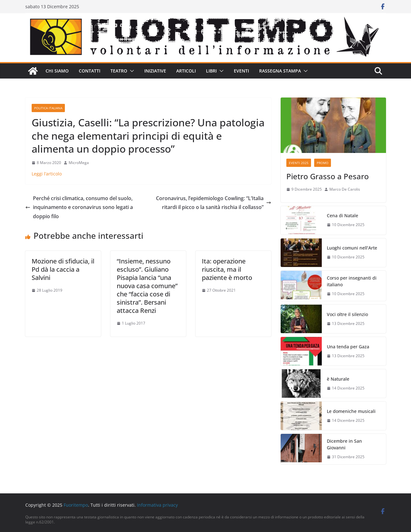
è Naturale (338, 379)
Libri (211, 71)
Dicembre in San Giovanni (344, 444)
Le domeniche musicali (351, 411)
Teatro (119, 71)
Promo (323, 163)
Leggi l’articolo (47, 174)
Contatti (90, 71)
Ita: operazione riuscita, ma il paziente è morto (227, 269)
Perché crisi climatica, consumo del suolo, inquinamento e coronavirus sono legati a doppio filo (79, 207)
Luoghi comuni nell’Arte (352, 248)
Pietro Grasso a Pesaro (328, 176)
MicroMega (79, 163)
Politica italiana (48, 108)
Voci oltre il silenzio (347, 314)
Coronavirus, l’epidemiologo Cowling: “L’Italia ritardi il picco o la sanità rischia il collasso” (214, 203)
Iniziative (155, 71)
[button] (131, 71)
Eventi (241, 71)
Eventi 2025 (299, 163)
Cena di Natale (342, 215)
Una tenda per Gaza (348, 347)
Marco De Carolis (345, 189)
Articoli (186, 71)
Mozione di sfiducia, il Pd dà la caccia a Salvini (63, 269)
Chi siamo (57, 71)
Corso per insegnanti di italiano (352, 281)
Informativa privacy (157, 505)
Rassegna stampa (280, 71)
